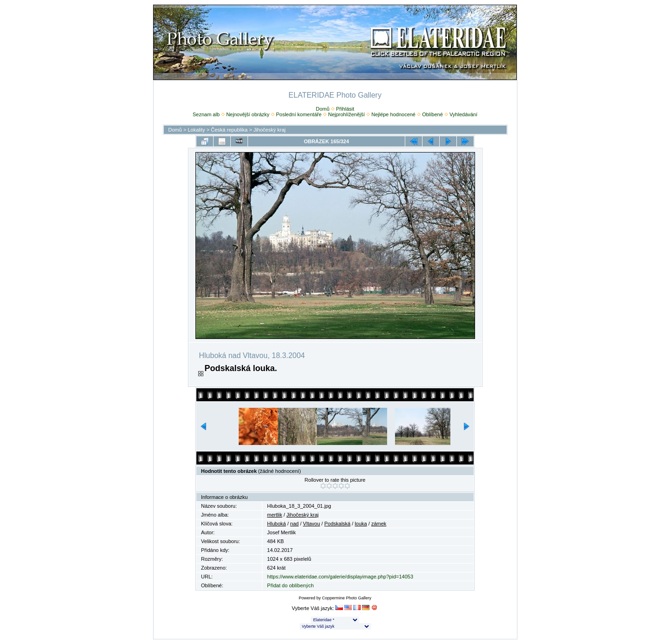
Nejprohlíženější (346, 114)
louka (361, 524)
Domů (323, 109)
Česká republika (229, 130)
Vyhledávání (463, 114)
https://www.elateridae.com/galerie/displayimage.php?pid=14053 (340, 577)
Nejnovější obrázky (248, 114)
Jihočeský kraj (270, 130)
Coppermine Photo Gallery (347, 598)
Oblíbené (432, 114)
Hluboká (276, 524)
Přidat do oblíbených (290, 585)
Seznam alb (206, 114)
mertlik (275, 515)
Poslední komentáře (299, 114)
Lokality (196, 130)
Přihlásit (345, 109)
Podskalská (337, 524)
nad (295, 524)
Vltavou (312, 524)
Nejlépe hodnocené (393, 114)
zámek (379, 524)
